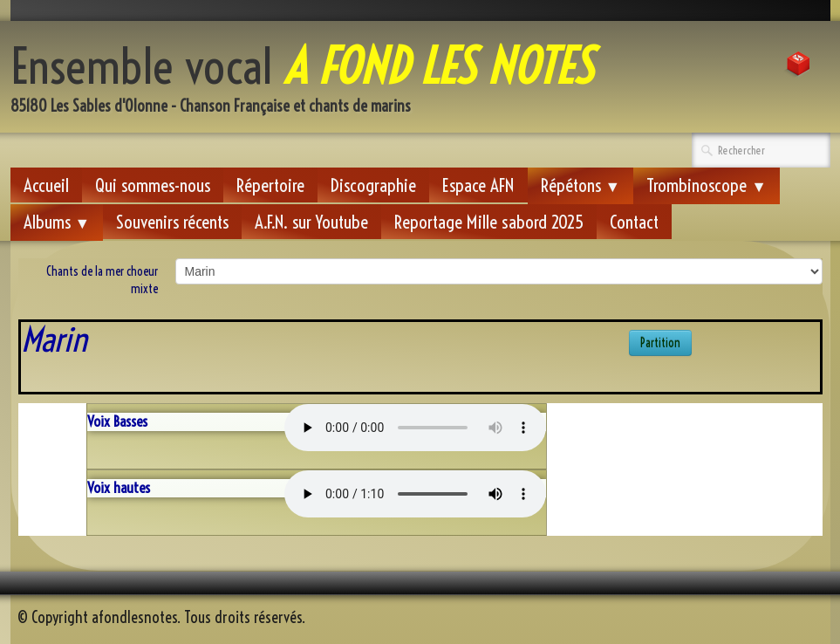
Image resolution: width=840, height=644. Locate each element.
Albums (57, 222)
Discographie (373, 185)
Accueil (46, 185)
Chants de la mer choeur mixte (102, 280)
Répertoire (270, 185)
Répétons (581, 185)
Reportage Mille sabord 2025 (489, 222)
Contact (634, 222)
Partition (660, 343)
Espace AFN (478, 185)
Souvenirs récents (172, 222)
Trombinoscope (707, 185)
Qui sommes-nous (153, 185)
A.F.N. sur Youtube (311, 222)
